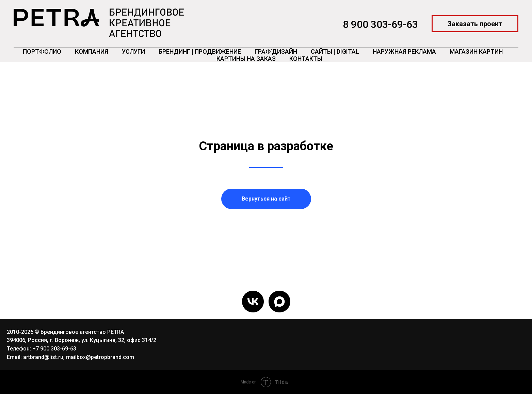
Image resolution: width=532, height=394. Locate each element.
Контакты (306, 59)
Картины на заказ (246, 59)
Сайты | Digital (335, 52)
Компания (92, 52)
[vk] (253, 302)
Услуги (133, 52)
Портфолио (42, 52)
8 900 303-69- (375, 24)
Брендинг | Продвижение (200, 52)
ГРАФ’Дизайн (276, 52)
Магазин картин (476, 52)
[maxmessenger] (279, 302)
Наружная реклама (404, 52)
